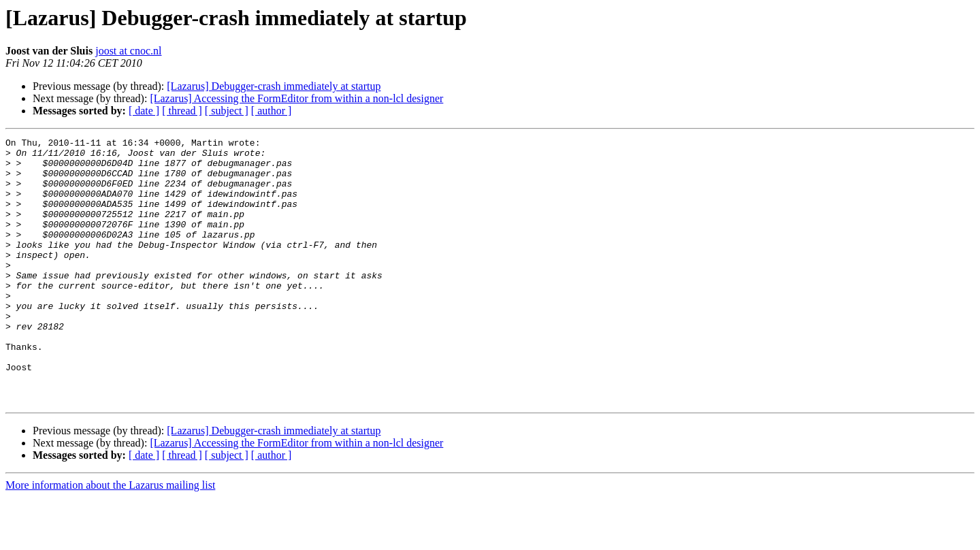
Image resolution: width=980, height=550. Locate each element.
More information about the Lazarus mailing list (110, 538)
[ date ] (144, 111)
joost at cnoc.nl (128, 51)
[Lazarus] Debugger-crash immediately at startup (274, 86)
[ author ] (272, 111)
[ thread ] (182, 111)
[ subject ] (227, 111)
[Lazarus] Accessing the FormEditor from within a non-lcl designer (296, 98)
